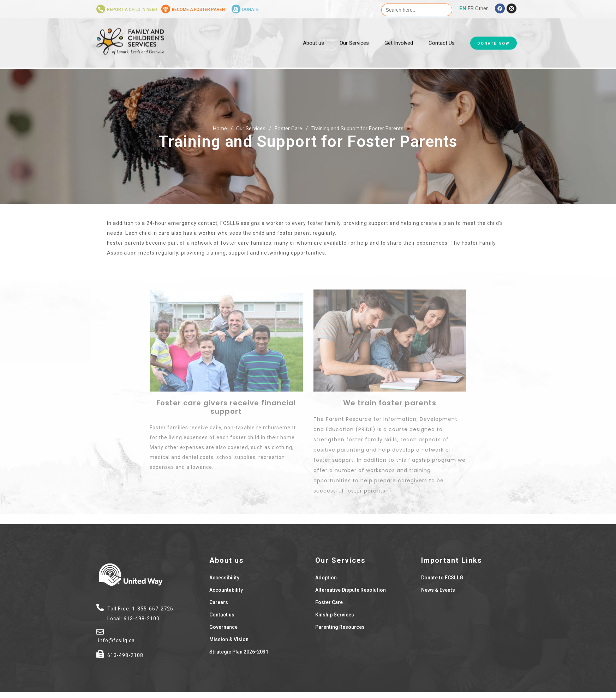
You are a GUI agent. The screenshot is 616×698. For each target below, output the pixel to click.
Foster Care (288, 129)
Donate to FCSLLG (442, 578)
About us (313, 31)
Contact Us (442, 31)
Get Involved (399, 31)
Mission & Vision (229, 639)
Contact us (222, 615)
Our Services (354, 31)
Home (220, 129)
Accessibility (224, 578)
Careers (219, 602)
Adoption (326, 578)
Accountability (226, 590)
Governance (223, 627)
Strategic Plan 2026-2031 (239, 652)
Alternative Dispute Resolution (351, 590)
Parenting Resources (340, 627)
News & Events (438, 590)
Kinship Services (335, 615)
